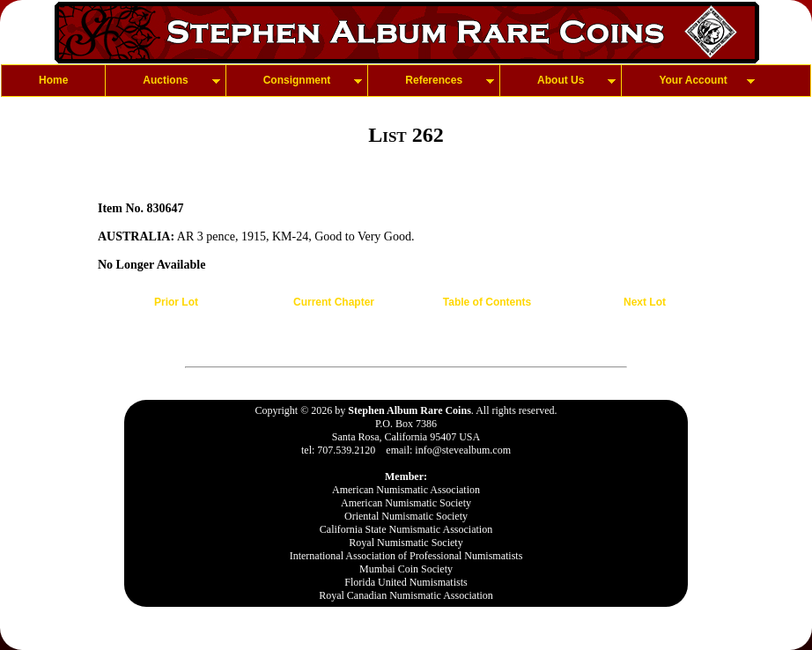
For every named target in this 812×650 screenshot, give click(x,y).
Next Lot (645, 302)
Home (53, 80)
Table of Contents (487, 302)
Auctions (165, 80)
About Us (561, 80)
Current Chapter (334, 302)
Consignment (297, 80)
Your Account (693, 80)
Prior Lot (176, 302)
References (434, 80)
